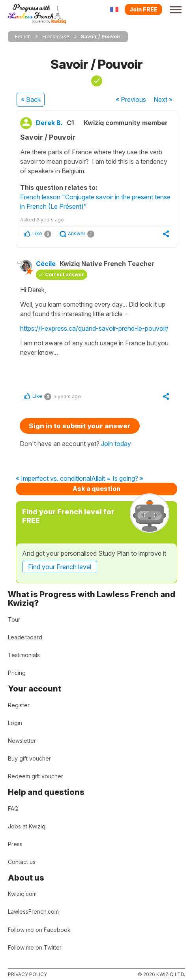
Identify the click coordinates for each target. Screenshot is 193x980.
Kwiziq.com (22, 894)
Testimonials (24, 655)
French (23, 37)
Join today (116, 444)
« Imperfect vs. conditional (53, 479)
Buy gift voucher (29, 758)
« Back (31, 99)
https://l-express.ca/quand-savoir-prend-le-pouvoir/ (94, 328)
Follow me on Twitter (35, 947)
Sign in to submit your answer (80, 426)
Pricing (17, 673)
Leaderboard (25, 637)
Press (15, 844)
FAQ (13, 809)
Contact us (22, 862)
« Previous (131, 99)
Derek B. (49, 123)
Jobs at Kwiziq (27, 826)
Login (15, 723)
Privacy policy (27, 974)
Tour (14, 619)
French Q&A (56, 37)
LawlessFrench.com (33, 912)
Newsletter (22, 741)
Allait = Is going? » (117, 479)
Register (19, 705)
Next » (163, 99)
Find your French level (60, 567)
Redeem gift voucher (36, 776)
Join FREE (143, 9)
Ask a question (96, 489)
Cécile (46, 264)
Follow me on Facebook (39, 930)
